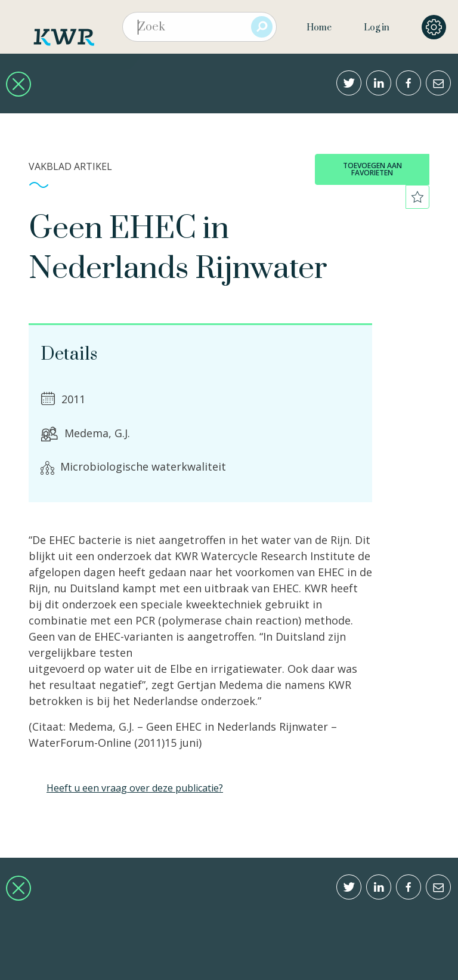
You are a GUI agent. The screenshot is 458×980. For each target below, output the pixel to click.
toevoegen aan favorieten (372, 169)
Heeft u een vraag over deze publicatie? (135, 788)
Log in (377, 28)
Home (319, 28)
